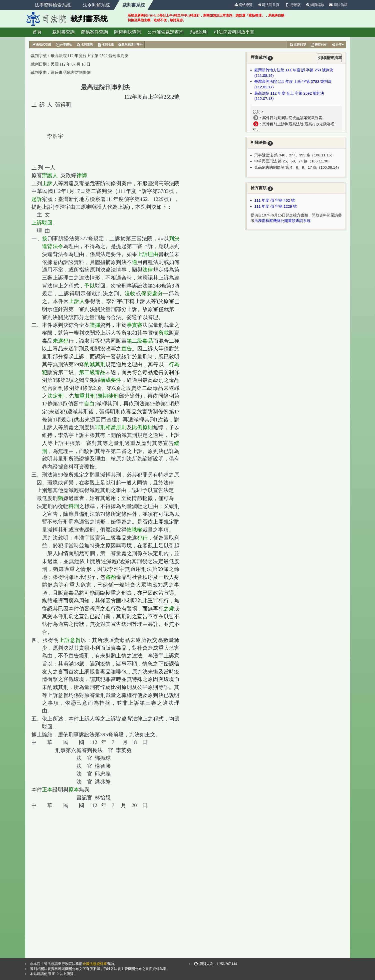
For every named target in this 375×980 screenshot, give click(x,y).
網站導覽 (243, 5)
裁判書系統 (134, 5)
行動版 (293, 5)
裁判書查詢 (63, 32)
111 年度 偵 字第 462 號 (275, 200)
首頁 (37, 32)
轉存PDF (318, 45)
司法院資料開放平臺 (234, 32)
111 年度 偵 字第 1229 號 (276, 206)
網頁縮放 (315, 5)
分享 (337, 45)
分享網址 (64, 45)
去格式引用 (41, 45)
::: (230, 5)
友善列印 (298, 45)
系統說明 (199, 32)
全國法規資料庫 (95, 964)
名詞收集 (106, 45)
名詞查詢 (85, 45)
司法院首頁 (268, 5)
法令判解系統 (96, 5)
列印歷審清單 (330, 58)
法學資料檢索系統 (53, 5)
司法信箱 (338, 5)
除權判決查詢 (128, 32)
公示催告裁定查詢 (165, 32)
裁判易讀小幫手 (130, 45)
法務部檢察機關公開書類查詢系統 (282, 221)
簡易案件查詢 (94, 32)
